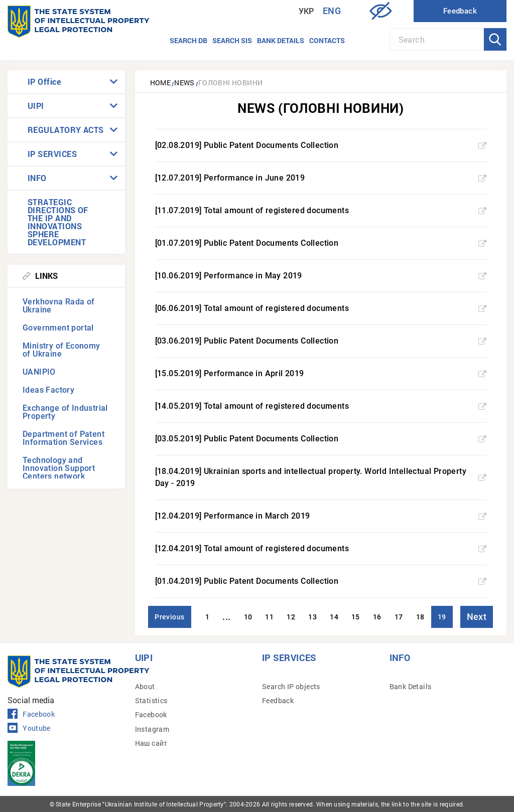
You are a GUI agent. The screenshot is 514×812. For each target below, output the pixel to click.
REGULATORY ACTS (66, 130)
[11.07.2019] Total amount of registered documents (321, 210)
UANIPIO (39, 372)
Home (161, 83)
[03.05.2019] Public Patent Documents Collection (321, 439)
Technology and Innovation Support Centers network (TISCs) (59, 472)
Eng (332, 11)
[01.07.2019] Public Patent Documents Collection (321, 243)
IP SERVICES (52, 154)
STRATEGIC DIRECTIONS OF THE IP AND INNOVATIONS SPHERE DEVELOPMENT (58, 222)
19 (442, 617)
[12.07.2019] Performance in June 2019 (321, 178)
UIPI (36, 106)
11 (269, 617)
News (184, 83)
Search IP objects (291, 686)
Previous (170, 617)
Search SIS (232, 40)
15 (356, 617)
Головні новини (231, 83)
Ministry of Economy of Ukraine (61, 350)
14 (334, 617)
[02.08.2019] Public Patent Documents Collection (321, 145)
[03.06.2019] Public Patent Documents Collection (321, 341)
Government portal (58, 328)
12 (291, 617)
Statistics (151, 700)
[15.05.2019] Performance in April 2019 (321, 373)
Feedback (278, 700)
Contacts (327, 40)
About (145, 686)
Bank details (281, 40)
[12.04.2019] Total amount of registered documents (321, 548)
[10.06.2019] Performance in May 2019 (321, 276)
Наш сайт (151, 743)
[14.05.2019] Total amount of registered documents (321, 406)
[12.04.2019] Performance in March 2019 (321, 516)
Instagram (152, 729)
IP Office (44, 82)
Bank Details (411, 686)
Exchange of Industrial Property (65, 412)
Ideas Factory (48, 390)
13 (312, 617)
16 (377, 617)
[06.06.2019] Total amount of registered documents (321, 308)
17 (399, 617)
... (226, 617)
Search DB (188, 40)
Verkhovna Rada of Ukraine (59, 306)
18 (420, 617)
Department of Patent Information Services (63, 438)
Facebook (31, 714)
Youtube (29, 728)
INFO (37, 178)
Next (477, 617)
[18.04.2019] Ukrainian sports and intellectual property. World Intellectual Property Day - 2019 (321, 477)
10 (248, 617)
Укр (306, 11)
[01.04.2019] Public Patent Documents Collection (321, 581)
